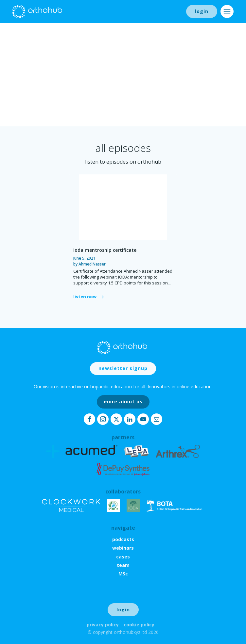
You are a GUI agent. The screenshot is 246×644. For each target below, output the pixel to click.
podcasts (123, 539)
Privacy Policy (103, 625)
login (202, 11)
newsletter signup (123, 368)
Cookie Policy (139, 625)
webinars (123, 548)
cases (123, 557)
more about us (123, 402)
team (123, 565)
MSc (123, 574)
